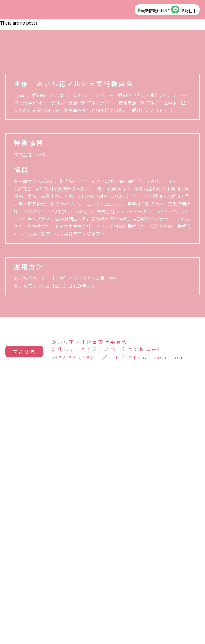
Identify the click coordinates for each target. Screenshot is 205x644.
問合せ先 (24, 606)
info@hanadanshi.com (150, 614)
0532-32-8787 (73, 614)
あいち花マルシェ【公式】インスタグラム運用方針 (66, 534)
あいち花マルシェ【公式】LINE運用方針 (55, 542)
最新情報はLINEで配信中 (162, 11)
